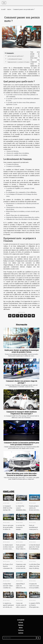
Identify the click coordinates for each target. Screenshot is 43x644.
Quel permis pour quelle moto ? (16, 56)
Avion (21, 622)
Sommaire (10, 53)
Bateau (21, 625)
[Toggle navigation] (4, 3)
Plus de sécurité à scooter (9, 538)
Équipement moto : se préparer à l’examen (18, 62)
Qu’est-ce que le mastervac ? (9, 597)
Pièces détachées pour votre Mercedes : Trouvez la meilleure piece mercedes (22, 474)
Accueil (3, 9)
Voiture (21, 630)
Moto (21, 628)
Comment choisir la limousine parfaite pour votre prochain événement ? (21, 444)
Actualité (21, 620)
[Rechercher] (19, 638)
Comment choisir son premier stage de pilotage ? (22, 382)
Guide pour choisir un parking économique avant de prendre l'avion (22, 351)
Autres (9, 9)
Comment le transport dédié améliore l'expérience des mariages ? (22, 413)
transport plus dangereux (27, 244)
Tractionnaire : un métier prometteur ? (11, 518)
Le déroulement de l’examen (15, 59)
